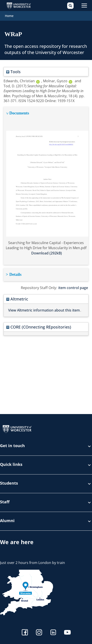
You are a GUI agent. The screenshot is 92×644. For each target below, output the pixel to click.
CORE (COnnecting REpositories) (39, 327)
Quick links (46, 465)
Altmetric (17, 299)
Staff (46, 502)
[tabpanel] (46, 186)
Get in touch (46, 446)
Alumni (46, 521)
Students (46, 484)
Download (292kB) (47, 253)
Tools (13, 72)
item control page (73, 288)
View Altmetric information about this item (44, 310)
